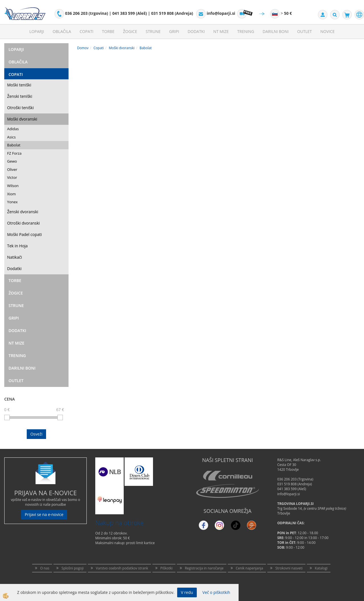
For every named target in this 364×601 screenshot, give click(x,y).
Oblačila (62, 31)
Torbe (108, 31)
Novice (328, 31)
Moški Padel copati (24, 234)
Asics (11, 137)
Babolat (14, 145)
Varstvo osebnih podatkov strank (122, 568)
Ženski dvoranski (23, 212)
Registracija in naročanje (204, 568)
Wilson (13, 186)
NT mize (221, 31)
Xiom (12, 194)
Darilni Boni (276, 31)
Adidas (13, 129)
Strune (153, 31)
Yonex (12, 202)
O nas (45, 568)
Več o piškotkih (216, 592)
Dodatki (196, 31)
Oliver (12, 169)
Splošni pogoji (73, 568)
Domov (83, 48)
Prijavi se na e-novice (44, 514)
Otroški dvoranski (23, 223)
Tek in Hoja (17, 246)
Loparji (37, 31)
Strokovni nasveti (289, 568)
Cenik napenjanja (249, 568)
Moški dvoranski (22, 119)
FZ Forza (14, 153)
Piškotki (167, 568)
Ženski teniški (20, 96)
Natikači (15, 257)
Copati (87, 31)
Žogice (130, 31)
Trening (246, 31)
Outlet (305, 31)
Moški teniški (19, 85)
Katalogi (321, 568)
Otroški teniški (20, 108)
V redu (187, 592)
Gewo (12, 161)
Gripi (174, 31)
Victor (12, 177)
